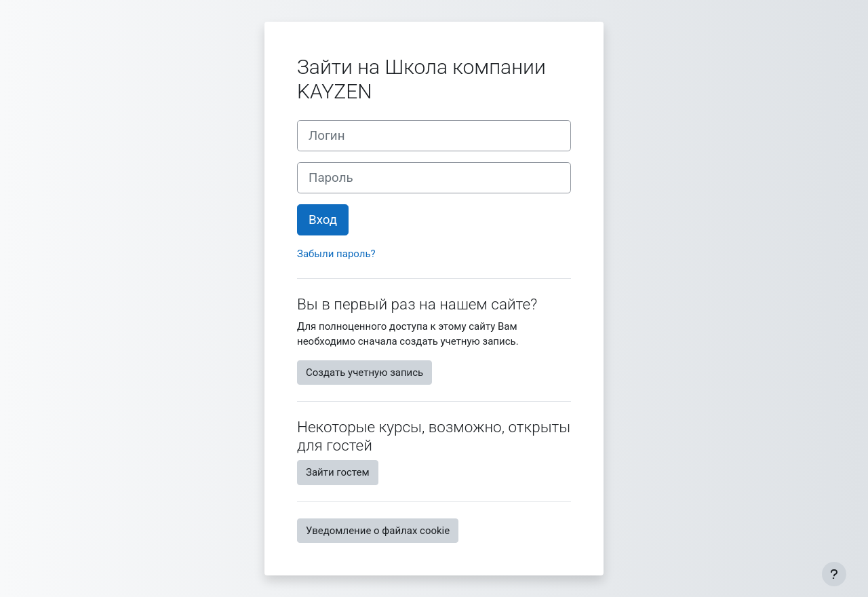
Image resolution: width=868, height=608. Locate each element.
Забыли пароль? (336, 254)
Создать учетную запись (364, 373)
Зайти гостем (338, 472)
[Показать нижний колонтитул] (834, 574)
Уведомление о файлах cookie (378, 531)
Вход (323, 220)
